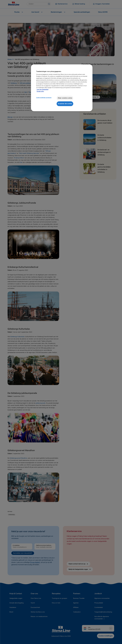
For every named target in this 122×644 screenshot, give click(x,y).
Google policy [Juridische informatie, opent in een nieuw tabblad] (40, 91)
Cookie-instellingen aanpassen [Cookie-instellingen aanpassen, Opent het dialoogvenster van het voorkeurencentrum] (44, 98)
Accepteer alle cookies (65, 104)
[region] (62, 88)
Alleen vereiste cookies (65, 98)
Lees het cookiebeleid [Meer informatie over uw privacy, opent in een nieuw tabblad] (42, 90)
